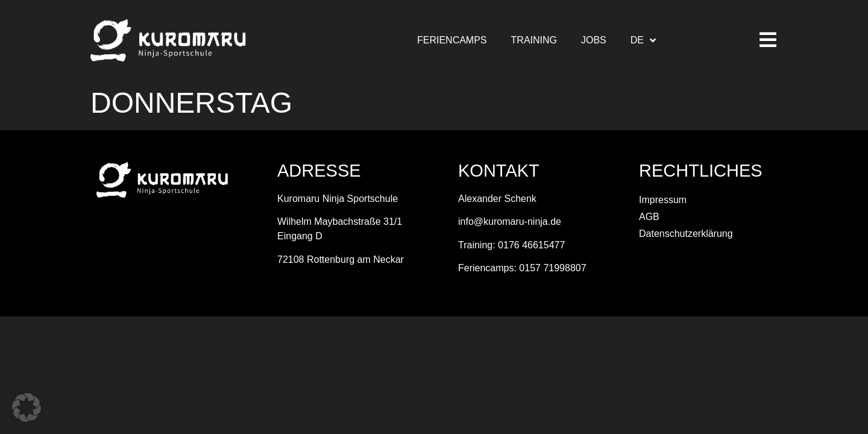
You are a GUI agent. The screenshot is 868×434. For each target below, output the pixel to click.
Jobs (594, 40)
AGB (649, 217)
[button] (27, 407)
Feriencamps (452, 40)
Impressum (663, 200)
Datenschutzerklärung (686, 234)
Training (534, 40)
